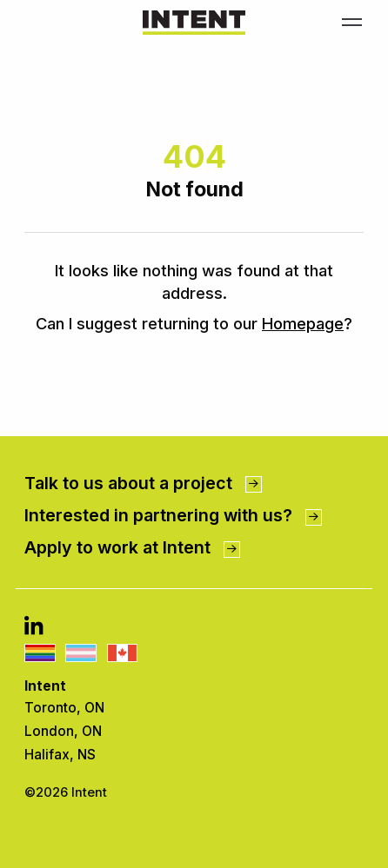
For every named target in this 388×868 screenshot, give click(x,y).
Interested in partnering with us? (173, 515)
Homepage (303, 323)
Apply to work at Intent (132, 547)
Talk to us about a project (143, 483)
